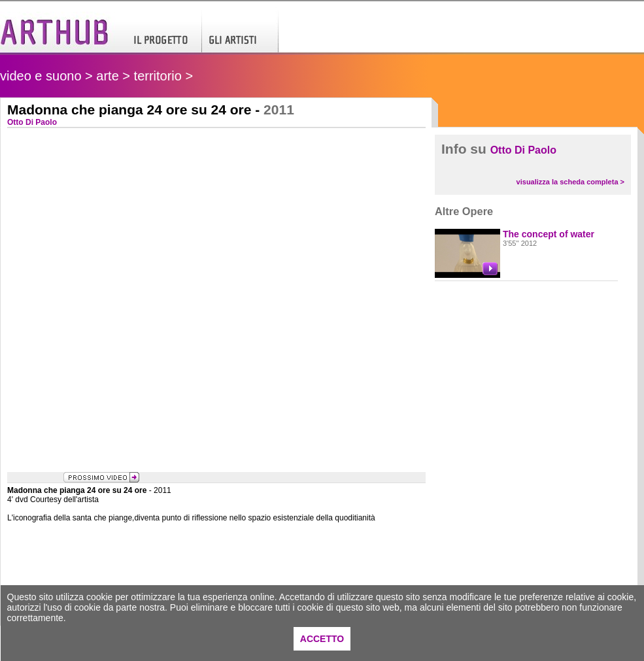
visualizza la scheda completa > (570, 182)
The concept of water (549, 234)
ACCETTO (322, 639)
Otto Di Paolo (523, 150)
